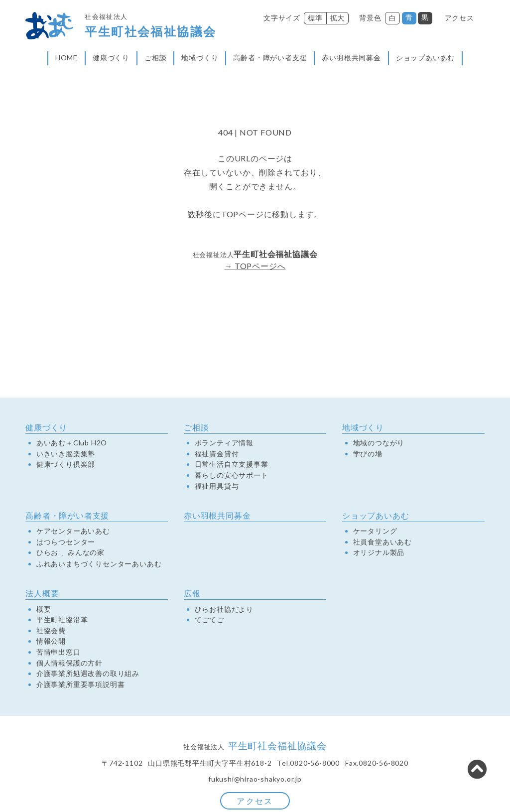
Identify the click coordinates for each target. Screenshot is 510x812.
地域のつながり (379, 444)
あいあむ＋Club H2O (72, 444)
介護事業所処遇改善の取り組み (88, 675)
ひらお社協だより (224, 610)
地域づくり (200, 59)
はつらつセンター (66, 543)
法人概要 (42, 595)
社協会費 (51, 632)
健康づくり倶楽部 (66, 466)
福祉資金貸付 (217, 455)
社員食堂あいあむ (382, 543)
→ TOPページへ (255, 267)
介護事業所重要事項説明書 (81, 685)
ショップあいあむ (425, 59)
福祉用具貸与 (217, 487)
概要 (44, 610)
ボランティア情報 (224, 444)
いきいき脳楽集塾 (66, 455)
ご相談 (155, 59)
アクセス (459, 18)
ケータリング (375, 533)
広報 (192, 595)
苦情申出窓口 (59, 654)
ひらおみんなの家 (70, 554)
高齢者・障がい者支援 (270, 59)
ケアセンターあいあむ (73, 533)
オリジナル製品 (379, 554)
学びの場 (368, 455)
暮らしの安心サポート (232, 477)
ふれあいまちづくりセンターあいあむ (99, 565)
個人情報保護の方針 (69, 664)
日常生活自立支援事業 (232, 466)
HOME (66, 59)
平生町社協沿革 (62, 621)
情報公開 (51, 643)
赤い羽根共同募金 (351, 59)
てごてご (209, 621)
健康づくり (111, 59)
